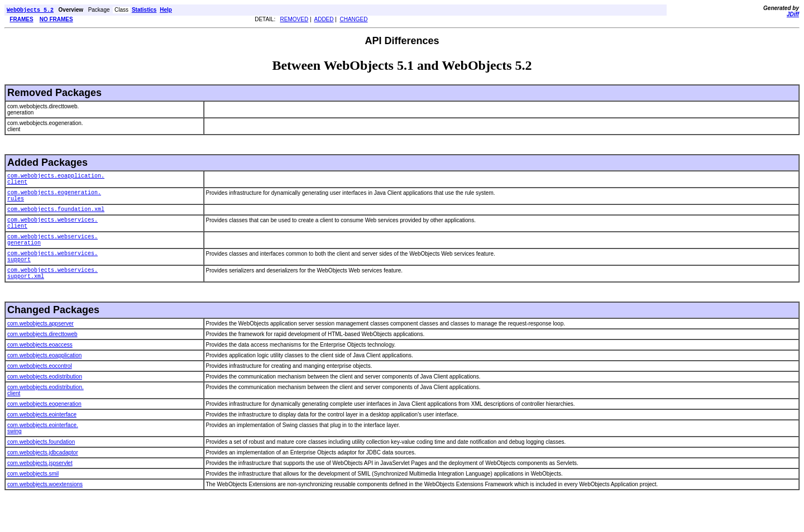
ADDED (324, 20)
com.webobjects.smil (33, 497)
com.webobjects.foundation (41, 465)
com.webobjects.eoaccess (40, 368)
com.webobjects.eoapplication (44, 378)
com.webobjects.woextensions (45, 507)
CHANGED (353, 20)
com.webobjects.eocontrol (40, 389)
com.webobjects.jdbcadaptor (43, 475)
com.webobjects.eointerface (42, 437)
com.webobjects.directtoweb (42, 357)
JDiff (793, 14)
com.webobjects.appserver (40, 346)
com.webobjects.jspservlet (40, 486)
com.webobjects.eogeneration (44, 427)
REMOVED (295, 20)
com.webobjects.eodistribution (45, 399)
